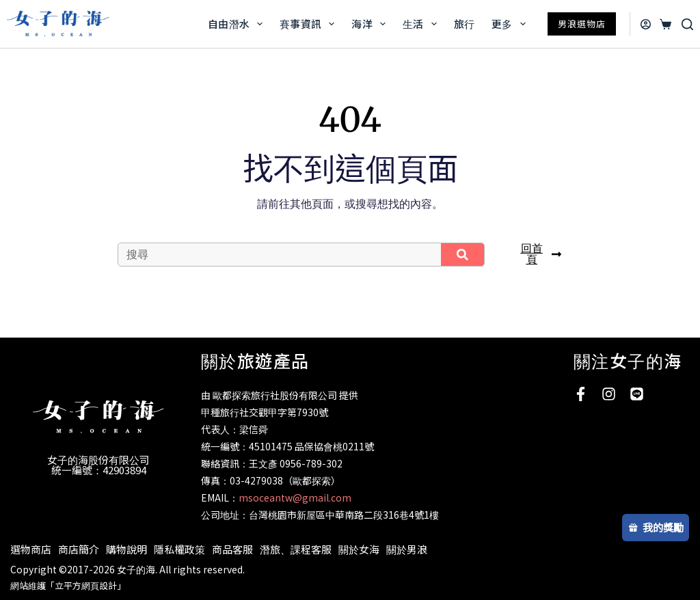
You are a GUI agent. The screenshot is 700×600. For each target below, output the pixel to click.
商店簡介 (79, 549)
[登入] (646, 24)
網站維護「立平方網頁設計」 (68, 585)
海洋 (371, 24)
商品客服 (232, 549)
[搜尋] (687, 24)
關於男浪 (407, 549)
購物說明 (126, 549)
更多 (511, 24)
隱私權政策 (179, 549)
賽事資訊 (310, 24)
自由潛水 (238, 24)
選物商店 (31, 549)
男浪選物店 (582, 24)
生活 (422, 24)
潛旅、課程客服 (296, 549)
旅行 (465, 24)
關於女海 (359, 549)
